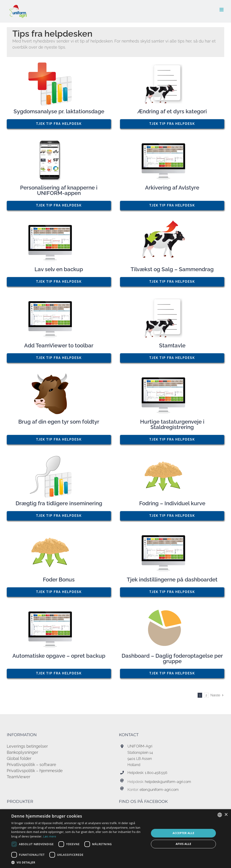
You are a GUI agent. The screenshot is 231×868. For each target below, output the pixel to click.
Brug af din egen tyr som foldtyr (59, 422)
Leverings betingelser (27, 746)
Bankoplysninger (22, 752)
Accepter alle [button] (183, 833)
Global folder (19, 758)
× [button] (226, 815)
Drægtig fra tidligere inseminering (59, 503)
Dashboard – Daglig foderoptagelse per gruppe (172, 659)
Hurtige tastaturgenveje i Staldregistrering (172, 425)
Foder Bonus (59, 580)
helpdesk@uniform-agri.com (168, 782)
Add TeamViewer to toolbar (59, 346)
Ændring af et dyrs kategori (172, 111)
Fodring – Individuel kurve (172, 503)
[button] (78, 862)
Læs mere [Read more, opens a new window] (50, 836)
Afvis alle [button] (184, 844)
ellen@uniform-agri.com (159, 790)
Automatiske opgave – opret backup (59, 656)
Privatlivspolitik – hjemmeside (35, 771)
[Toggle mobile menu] (222, 10)
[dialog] (115, 839)
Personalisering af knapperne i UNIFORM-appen (59, 190)
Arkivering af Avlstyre (172, 188)
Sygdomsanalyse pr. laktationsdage (59, 111)
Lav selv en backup (59, 269)
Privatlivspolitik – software (31, 765)
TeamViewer (18, 777)
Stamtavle (172, 346)
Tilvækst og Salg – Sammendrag (172, 269)
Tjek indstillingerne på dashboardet (172, 580)
